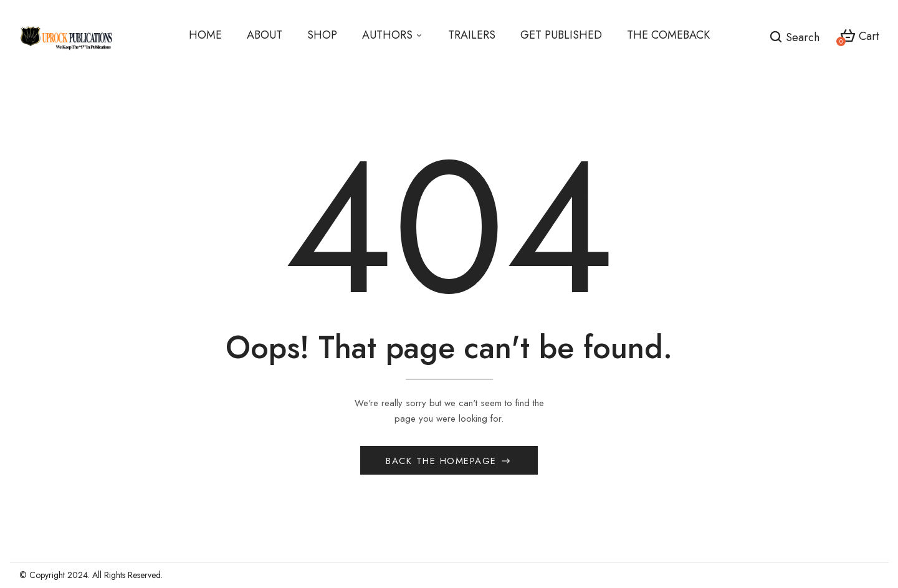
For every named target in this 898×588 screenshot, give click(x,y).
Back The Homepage (443, 461)
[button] (860, 37)
